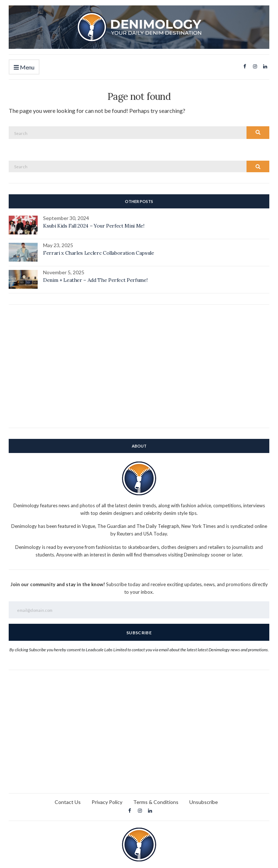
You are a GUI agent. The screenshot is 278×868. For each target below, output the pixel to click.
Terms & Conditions (156, 802)
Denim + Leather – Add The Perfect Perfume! (95, 280)
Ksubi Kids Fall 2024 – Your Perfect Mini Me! (94, 226)
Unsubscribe (204, 802)
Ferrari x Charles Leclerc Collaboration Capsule (99, 253)
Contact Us (68, 802)
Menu (24, 67)
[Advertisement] (139, 366)
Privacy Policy (107, 802)
